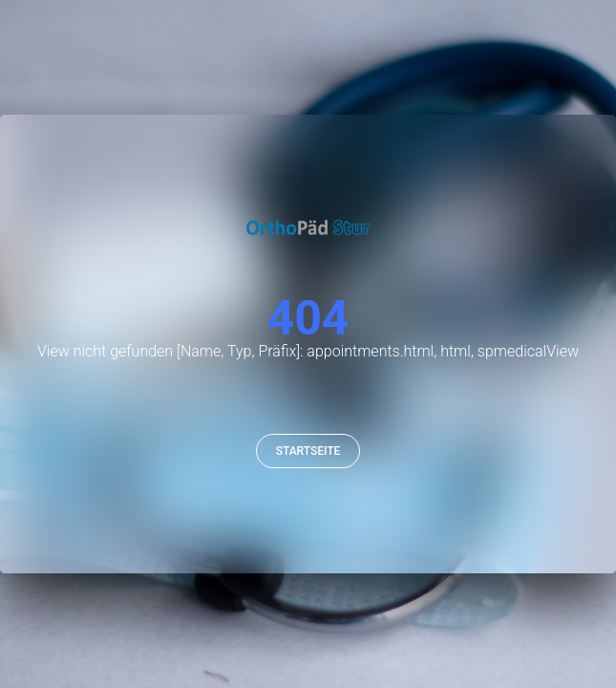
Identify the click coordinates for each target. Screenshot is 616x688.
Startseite (308, 451)
